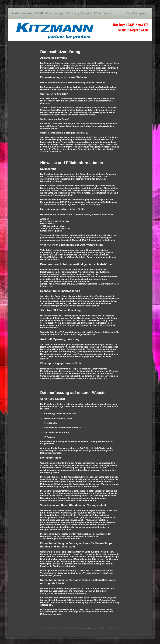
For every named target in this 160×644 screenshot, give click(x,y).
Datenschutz (119, 13)
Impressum (107, 13)
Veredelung (27, 13)
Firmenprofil (86, 13)
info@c (51, 231)
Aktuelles (16, 13)
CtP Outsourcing (72, 13)
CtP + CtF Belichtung (43, 13)
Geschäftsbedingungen (136, 13)
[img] (80, 30)
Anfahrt (97, 13)
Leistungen (58, 13)
